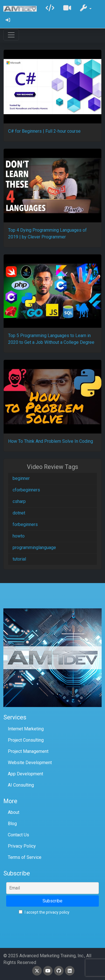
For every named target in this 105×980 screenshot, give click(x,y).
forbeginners (25, 524)
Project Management (28, 751)
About (14, 812)
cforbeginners (26, 490)
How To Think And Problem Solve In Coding (51, 441)
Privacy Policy (22, 846)
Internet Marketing (26, 729)
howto (19, 536)
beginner (21, 478)
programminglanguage (34, 547)
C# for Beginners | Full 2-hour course (44, 131)
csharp (19, 501)
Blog (12, 824)
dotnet (19, 513)
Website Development (30, 763)
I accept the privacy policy (44, 912)
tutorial (19, 559)
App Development (25, 774)
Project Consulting (26, 740)
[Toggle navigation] (11, 35)
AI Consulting (21, 785)
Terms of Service (25, 857)
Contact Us (18, 835)
